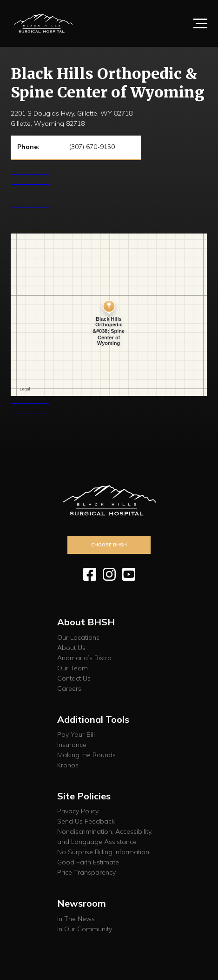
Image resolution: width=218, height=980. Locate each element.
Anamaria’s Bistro (84, 658)
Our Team (73, 668)
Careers (69, 688)
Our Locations (78, 637)
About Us (71, 648)
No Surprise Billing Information (103, 852)
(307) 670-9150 (92, 147)
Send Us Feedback (86, 821)
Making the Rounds (86, 755)
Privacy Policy (78, 811)
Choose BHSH (109, 545)
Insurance (72, 745)
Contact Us (74, 678)
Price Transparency (86, 872)
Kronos (68, 765)
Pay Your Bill (76, 734)
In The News (76, 919)
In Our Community (85, 929)
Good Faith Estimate (88, 862)
